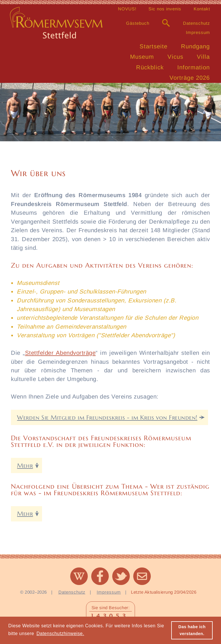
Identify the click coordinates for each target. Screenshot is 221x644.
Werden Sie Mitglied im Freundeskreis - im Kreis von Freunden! (107, 417)
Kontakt (202, 9)
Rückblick (150, 67)
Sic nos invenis (165, 9)
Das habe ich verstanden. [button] (192, 630)
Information (194, 67)
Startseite (154, 46)
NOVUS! (127, 9)
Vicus (175, 57)
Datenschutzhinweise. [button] (60, 633)
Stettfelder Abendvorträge (60, 353)
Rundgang (195, 46)
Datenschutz (197, 23)
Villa (203, 57)
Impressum (198, 32)
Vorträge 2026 (190, 78)
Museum (142, 57)
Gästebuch (138, 23)
